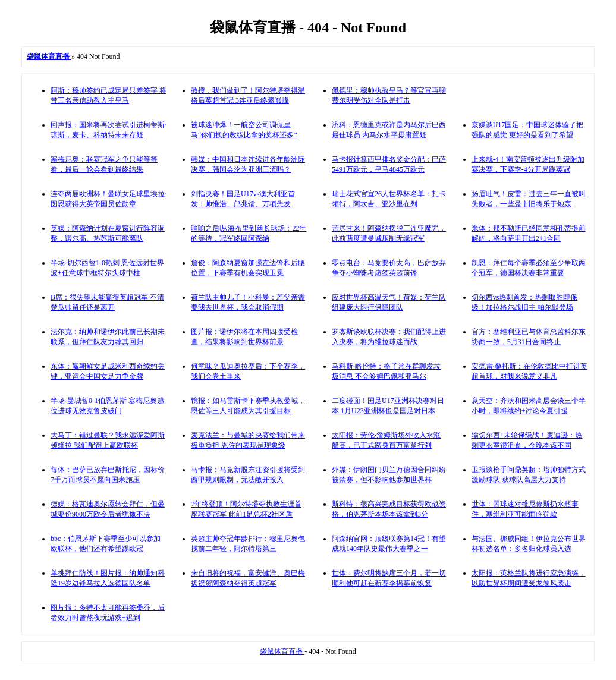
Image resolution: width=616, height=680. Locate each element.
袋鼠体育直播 (282, 651)
